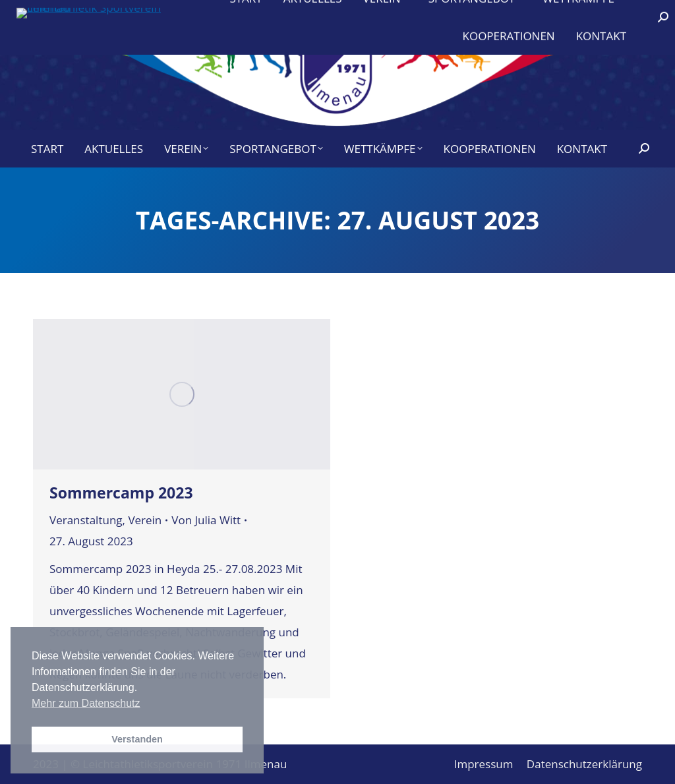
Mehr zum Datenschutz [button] (86, 703)
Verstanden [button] (137, 739)
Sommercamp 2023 (121, 493)
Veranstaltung (86, 520)
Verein (145, 520)
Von (206, 520)
